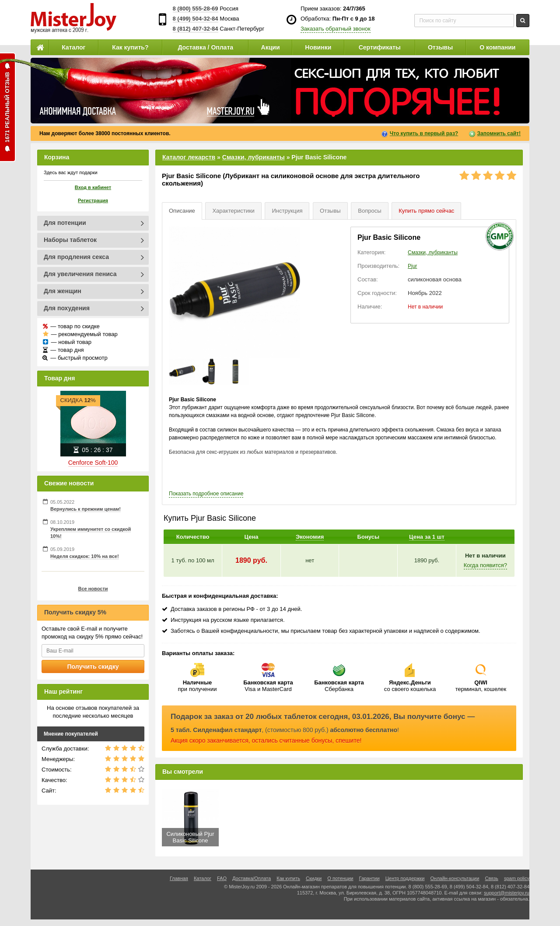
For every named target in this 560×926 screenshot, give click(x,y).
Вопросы (369, 211)
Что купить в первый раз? (424, 133)
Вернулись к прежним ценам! (86, 509)
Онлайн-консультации (455, 878)
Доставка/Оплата (252, 878)
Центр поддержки (405, 878)
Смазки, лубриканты (254, 157)
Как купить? (130, 47)
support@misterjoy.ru (507, 893)
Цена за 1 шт (427, 537)
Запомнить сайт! (499, 133)
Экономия (310, 537)
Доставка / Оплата (205, 47)
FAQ (222, 878)
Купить (426, 211)
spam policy (517, 878)
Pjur (412, 266)
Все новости (93, 589)
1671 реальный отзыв (7, 107)
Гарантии (369, 878)
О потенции (340, 878)
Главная (179, 878)
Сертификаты (380, 47)
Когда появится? (485, 565)
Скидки (314, 878)
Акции (271, 47)
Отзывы (440, 47)
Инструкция (287, 211)
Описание (182, 211)
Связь (491, 878)
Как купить (288, 878)
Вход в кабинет (93, 187)
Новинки (318, 47)
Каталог (73, 47)
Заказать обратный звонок (336, 29)
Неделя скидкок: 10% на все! (85, 556)
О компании (497, 47)
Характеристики (233, 211)
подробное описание (206, 494)
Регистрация (93, 200)
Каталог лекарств (189, 157)
